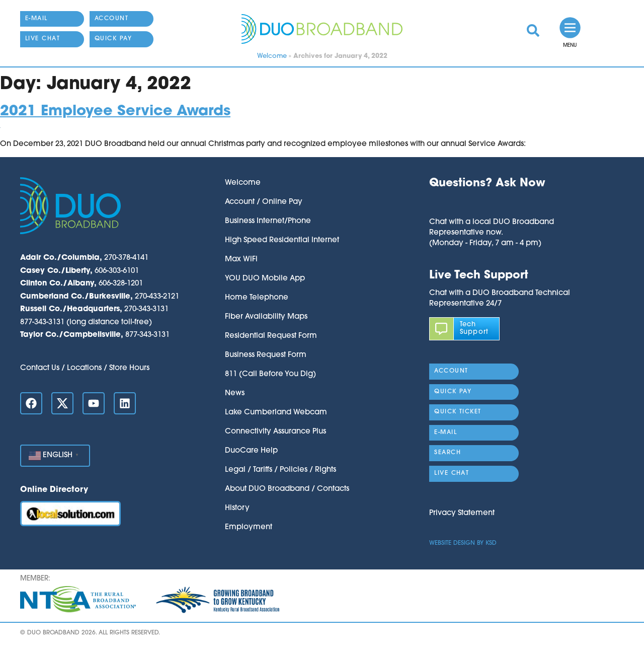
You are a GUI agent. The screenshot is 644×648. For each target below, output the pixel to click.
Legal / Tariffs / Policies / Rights (280, 470)
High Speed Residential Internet (282, 240)
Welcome (272, 56)
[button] (492, 204)
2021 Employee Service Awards (115, 112)
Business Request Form (266, 355)
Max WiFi (241, 260)
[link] (533, 30)
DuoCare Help (251, 451)
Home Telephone (257, 298)
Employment (249, 527)
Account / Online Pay (264, 202)
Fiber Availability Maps (266, 317)
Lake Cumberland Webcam (276, 413)
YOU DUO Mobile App (265, 279)
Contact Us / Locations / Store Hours (85, 368)
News (235, 393)
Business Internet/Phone (268, 221)
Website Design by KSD (463, 543)
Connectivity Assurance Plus (275, 432)
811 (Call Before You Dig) (270, 374)
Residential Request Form (271, 336)
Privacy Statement (462, 513)
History (237, 508)
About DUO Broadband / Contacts (287, 489)
